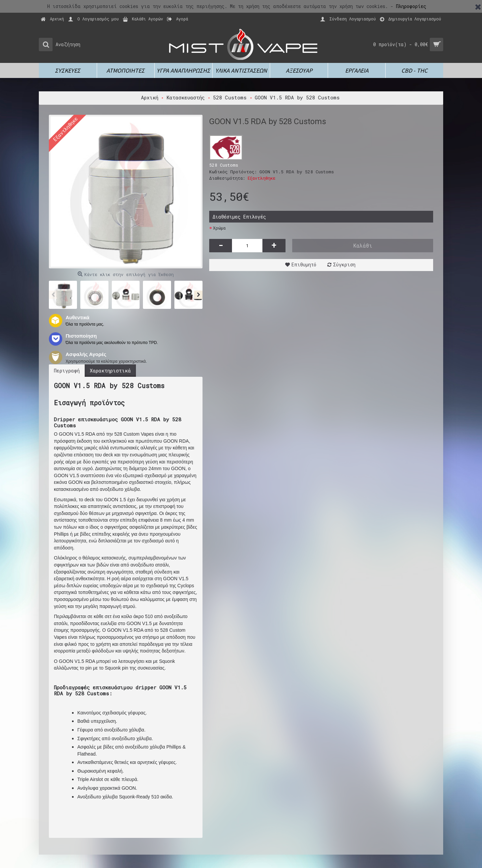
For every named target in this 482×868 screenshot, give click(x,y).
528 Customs (224, 165)
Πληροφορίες (411, 6)
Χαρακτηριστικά (110, 370)
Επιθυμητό (304, 265)
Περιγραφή (67, 370)
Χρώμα (219, 228)
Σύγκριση (344, 265)
